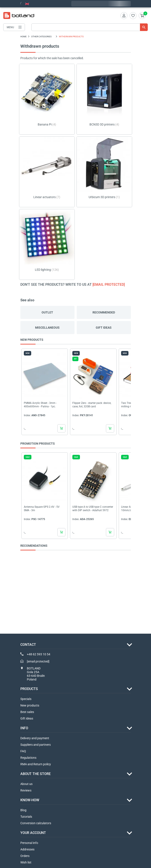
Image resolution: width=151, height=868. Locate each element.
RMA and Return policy (36, 764)
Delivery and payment (35, 738)
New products (30, 705)
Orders (25, 856)
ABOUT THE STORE (36, 774)
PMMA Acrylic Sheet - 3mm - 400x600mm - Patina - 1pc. (40, 405)
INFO (24, 728)
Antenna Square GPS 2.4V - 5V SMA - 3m (42, 509)
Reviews (26, 790)
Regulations (28, 758)
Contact (28, 645)
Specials (26, 699)
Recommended (104, 312)
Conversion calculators (36, 823)
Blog (23, 810)
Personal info (29, 843)
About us (26, 784)
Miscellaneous (47, 328)
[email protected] (109, 285)
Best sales (27, 712)
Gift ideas (104, 328)
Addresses (27, 849)
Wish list (26, 862)
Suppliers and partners (36, 745)
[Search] (90, 27)
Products (29, 689)
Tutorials (26, 817)
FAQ (23, 751)
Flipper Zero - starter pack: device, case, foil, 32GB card (92, 405)
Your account (33, 833)
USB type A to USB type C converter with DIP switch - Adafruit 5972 (93, 509)
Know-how (30, 800)
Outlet (47, 312)
